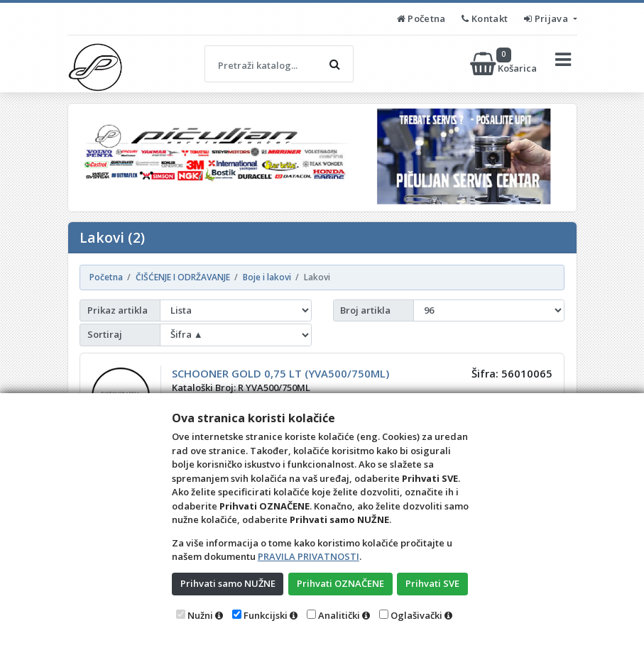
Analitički (339, 615)
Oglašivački (416, 615)
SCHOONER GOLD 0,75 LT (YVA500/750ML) (280, 373)
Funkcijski (266, 615)
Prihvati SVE (432, 583)
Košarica (504, 64)
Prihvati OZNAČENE (340, 583)
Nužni (200, 615)
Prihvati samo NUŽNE (228, 583)
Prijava (547, 18)
